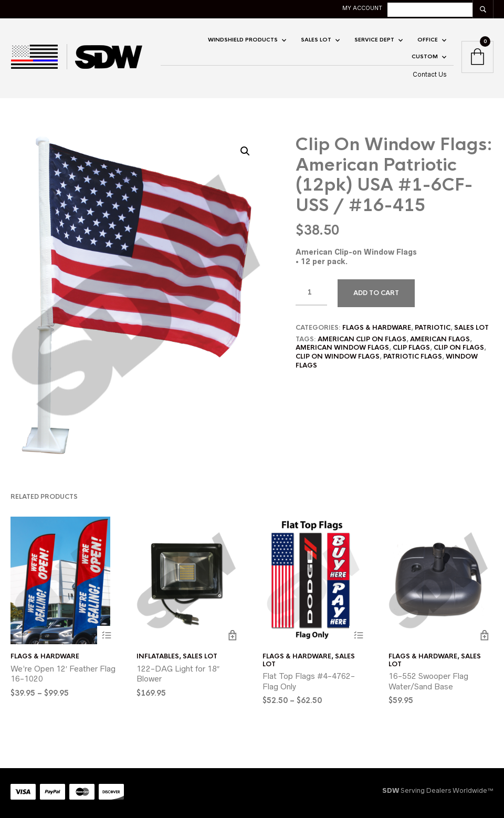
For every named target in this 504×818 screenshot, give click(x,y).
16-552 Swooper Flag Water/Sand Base (428, 681)
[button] (245, 151)
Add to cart (376, 293)
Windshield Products (243, 40)
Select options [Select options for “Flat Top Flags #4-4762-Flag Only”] (358, 635)
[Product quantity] (311, 292)
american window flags (342, 348)
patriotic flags (413, 356)
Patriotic (433, 328)
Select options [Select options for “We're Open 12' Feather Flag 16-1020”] (106, 635)
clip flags (411, 348)
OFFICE (428, 40)
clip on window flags (338, 356)
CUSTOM (425, 56)
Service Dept (374, 40)
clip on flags (459, 348)
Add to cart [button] (232, 635)
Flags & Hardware (377, 328)
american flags (440, 339)
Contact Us (430, 74)
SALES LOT (316, 40)
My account (362, 8)
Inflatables (158, 656)
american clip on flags (362, 339)
